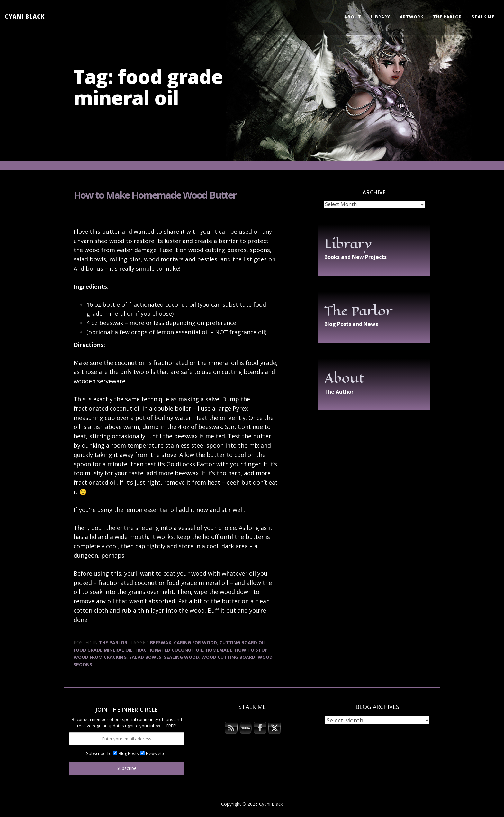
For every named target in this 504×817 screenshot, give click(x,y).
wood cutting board (228, 657)
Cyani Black (25, 17)
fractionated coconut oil (169, 650)
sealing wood (181, 657)
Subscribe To (99, 753)
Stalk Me (483, 17)
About (353, 17)
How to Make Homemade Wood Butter (155, 195)
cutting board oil (243, 643)
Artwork (412, 17)
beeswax (161, 643)
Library (381, 17)
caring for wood (195, 643)
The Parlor (447, 17)
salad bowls (145, 657)
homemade (219, 650)
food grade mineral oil (103, 650)
